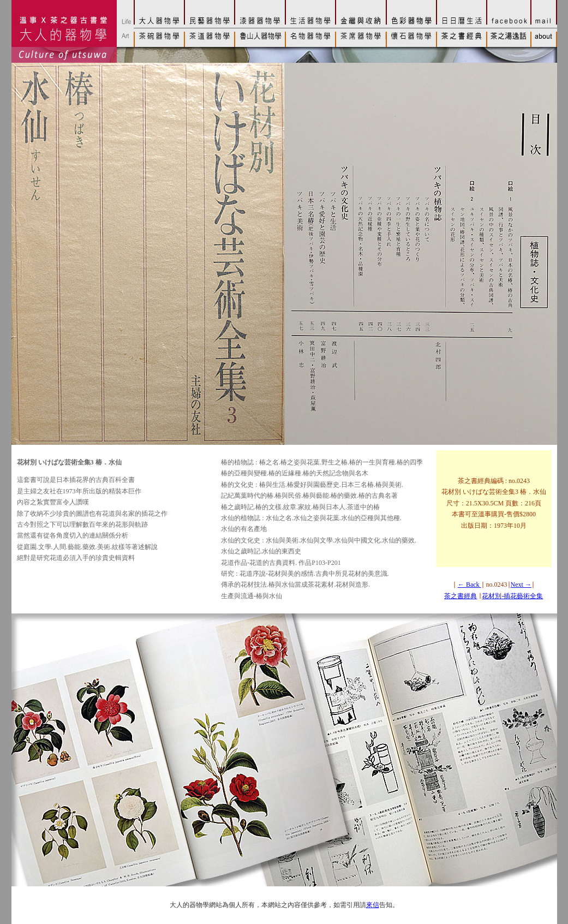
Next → (521, 585)
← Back (470, 585)
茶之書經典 (461, 596)
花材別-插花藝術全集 (512, 596)
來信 (373, 905)
